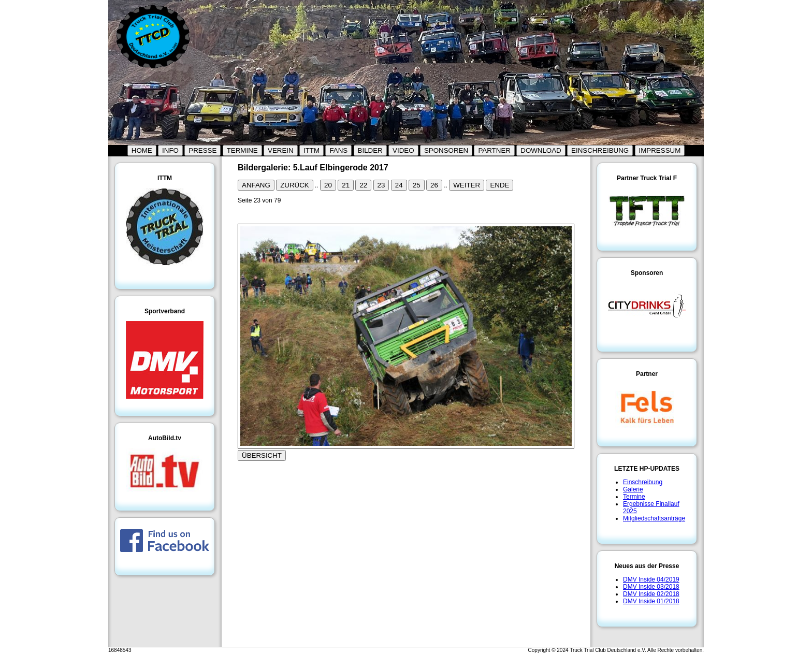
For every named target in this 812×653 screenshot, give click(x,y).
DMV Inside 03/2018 (651, 587)
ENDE (499, 185)
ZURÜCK (295, 185)
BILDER (370, 150)
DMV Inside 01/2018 (651, 601)
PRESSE (202, 150)
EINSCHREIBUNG (600, 150)
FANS (338, 150)
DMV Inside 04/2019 (651, 579)
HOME (142, 150)
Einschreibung (643, 482)
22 (363, 185)
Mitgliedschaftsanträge (654, 518)
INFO (170, 150)
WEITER (467, 185)
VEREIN (281, 150)
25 (417, 185)
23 (381, 185)
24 (399, 185)
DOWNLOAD (541, 150)
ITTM (311, 150)
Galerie (633, 489)
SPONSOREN (446, 150)
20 (328, 185)
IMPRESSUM (660, 150)
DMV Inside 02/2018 (651, 594)
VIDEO (403, 150)
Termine (634, 497)
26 (434, 185)
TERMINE (242, 150)
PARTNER (494, 150)
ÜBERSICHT (262, 455)
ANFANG (256, 185)
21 (346, 185)
